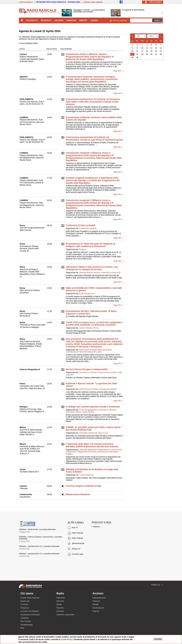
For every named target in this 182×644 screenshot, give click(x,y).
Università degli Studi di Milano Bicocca (95, 450)
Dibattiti (96, 604)
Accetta (158, 639)
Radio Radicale (78, 533)
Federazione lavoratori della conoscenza (95, 350)
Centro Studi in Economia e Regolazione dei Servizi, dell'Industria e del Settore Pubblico (94, 452)
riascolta (46, 20)
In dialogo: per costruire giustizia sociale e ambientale (93, 407)
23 (137, 54)
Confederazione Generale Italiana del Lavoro (84, 352)
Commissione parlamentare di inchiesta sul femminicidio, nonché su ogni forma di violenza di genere (94, 138)
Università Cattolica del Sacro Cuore (93, 433)
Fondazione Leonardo (88, 228)
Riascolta (60, 601)
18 (147, 51)
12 (151, 48)
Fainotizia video (78, 554)
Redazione (25, 608)
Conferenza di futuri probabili (80, 225)
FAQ (22, 628)
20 (156, 51)
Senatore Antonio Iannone (89, 273)
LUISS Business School (89, 389)
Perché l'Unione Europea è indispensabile (87, 369)
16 (137, 51)
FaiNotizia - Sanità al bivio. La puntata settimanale (37, 529)
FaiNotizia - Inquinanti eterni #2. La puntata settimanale (39, 546)
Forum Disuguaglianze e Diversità (93, 410)
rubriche (71, 20)
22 (132, 54)
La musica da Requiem (30, 611)
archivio (59, 20)
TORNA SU (155, 585)
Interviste (60, 611)
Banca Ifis (116, 273)
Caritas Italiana (88, 412)
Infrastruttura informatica (30, 615)
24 (142, 54)
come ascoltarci (26, 2)
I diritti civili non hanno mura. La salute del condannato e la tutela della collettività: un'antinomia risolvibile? (94, 324)
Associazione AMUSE (108, 389)
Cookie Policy (67, 639)
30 (137, 57)
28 (161, 54)
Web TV (75, 528)
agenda (94, 20)
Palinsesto (61, 598)
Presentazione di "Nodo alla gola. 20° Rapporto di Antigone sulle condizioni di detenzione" (90, 245)
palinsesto (32, 20)
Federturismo (106, 273)
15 (132, 51)
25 (147, 54)
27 (156, 54)
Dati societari (26, 621)
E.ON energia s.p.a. (87, 293)
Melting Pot (76, 549)
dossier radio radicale (93, 2)
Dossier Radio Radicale (30, 598)
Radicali (96, 611)
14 (161, 48)
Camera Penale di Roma (89, 328)
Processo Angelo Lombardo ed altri (83, 486)
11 (147, 48)
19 (151, 51)
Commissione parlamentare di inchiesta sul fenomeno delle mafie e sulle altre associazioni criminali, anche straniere (93, 102)
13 (156, 48)
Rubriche (97, 527)
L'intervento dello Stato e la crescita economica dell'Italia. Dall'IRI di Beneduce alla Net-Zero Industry (92, 445)
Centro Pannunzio (86, 475)
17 (142, 51)
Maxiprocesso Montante (78, 494)
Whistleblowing (26, 625)
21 (161, 51)
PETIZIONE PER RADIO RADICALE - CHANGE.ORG (58, 2)
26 (151, 54)
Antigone (83, 249)
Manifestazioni (98, 608)
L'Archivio (24, 604)
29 (132, 57)
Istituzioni (96, 601)
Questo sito (25, 601)
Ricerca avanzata (120, 20)
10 (142, 48)
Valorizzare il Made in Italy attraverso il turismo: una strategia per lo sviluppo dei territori (92, 268)
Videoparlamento (99, 598)
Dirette (59, 604)
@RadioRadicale (78, 543)
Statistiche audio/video (65, 615)
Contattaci (24, 618)
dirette (83, 20)
